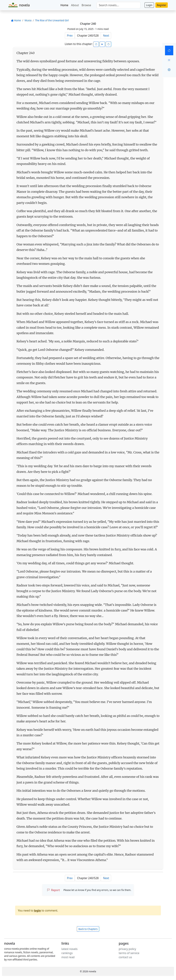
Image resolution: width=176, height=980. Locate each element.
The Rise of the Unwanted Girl (52, 20)
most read (68, 957)
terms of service (129, 953)
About (75, 5)
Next (106, 36)
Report (53, 890)
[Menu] (169, 60)
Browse (86, 5)
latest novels (69, 949)
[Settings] (169, 70)
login (37, 910)
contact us (125, 957)
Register (162, 5)
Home (64, 5)
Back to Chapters (88, 929)
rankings (67, 953)
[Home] (169, 50)
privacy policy (127, 949)
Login (149, 5)
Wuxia (28, 20)
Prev (70, 36)
